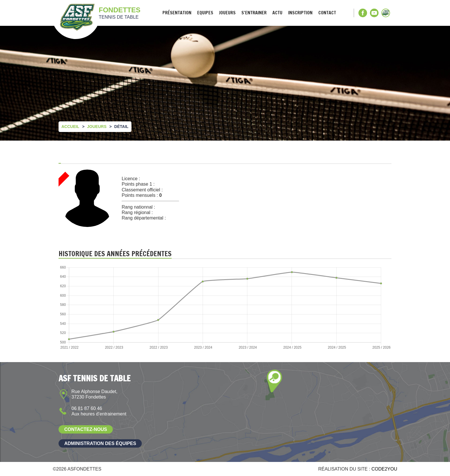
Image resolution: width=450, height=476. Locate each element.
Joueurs (227, 13)
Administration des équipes (100, 443)
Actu (277, 13)
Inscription (300, 13)
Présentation (177, 13)
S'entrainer (254, 13)
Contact (327, 13)
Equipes (205, 13)
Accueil (70, 127)
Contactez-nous (86, 429)
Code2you (384, 469)
